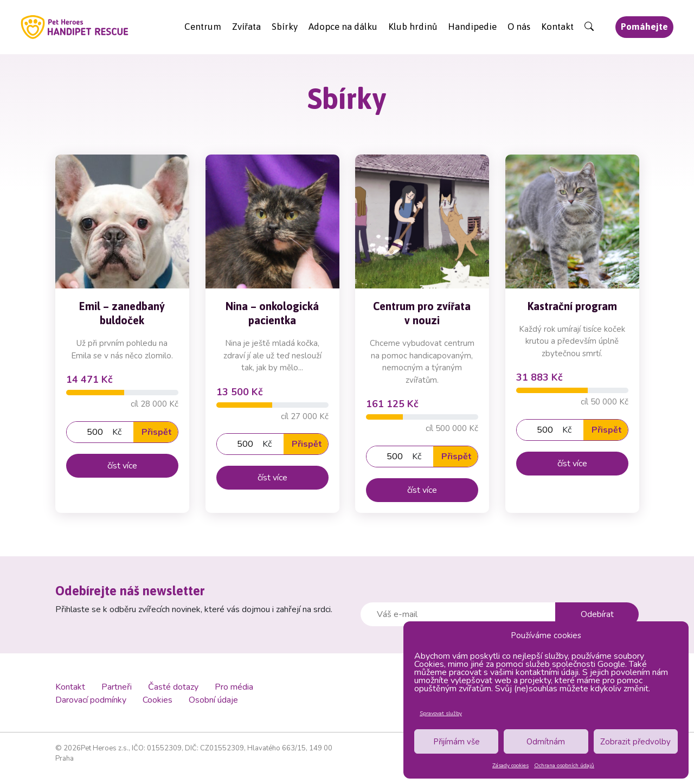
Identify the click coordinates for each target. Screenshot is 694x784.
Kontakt (557, 27)
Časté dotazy (173, 687)
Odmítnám (546, 742)
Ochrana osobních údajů (564, 766)
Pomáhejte (644, 27)
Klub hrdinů (413, 27)
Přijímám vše (457, 742)
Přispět (157, 432)
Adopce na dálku (343, 27)
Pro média (234, 687)
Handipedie (472, 27)
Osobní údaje (213, 700)
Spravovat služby (441, 714)
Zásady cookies (510, 766)
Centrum (203, 27)
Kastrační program (572, 306)
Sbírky (285, 27)
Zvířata (246, 27)
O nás (519, 27)
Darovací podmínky (91, 700)
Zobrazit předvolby (635, 742)
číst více (122, 466)
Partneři (117, 687)
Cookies (158, 700)
